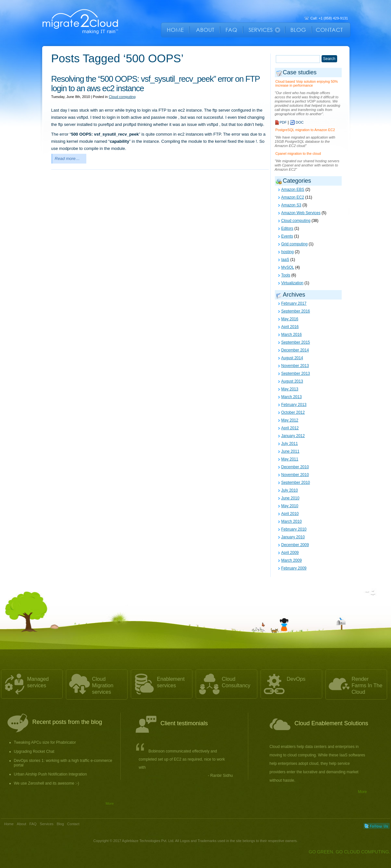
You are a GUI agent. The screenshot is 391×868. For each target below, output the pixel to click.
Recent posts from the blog (67, 722)
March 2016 (292, 335)
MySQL (288, 267)
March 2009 (292, 560)
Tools (286, 275)
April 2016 (290, 327)
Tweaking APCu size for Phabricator (45, 742)
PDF (283, 122)
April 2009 (290, 553)
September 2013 (296, 373)
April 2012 (290, 428)
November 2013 (295, 366)
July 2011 (290, 444)
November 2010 (295, 475)
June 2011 (290, 451)
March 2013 (292, 397)
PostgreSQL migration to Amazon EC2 (305, 130)
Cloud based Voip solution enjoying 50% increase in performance (307, 83)
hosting (288, 252)
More (110, 803)
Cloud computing (122, 97)
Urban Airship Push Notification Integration (50, 774)
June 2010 (290, 498)
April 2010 (290, 514)
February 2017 (294, 303)
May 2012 (290, 420)
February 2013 (294, 405)
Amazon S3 (291, 205)
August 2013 (292, 381)
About (22, 824)
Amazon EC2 (293, 197)
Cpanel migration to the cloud (298, 153)
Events (287, 236)
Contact (73, 824)
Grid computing (294, 244)
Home (9, 824)
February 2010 (294, 529)
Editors (287, 228)
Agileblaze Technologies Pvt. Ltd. (149, 841)
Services (47, 824)
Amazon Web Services (301, 213)
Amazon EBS (293, 189)
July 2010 (290, 490)
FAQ (33, 824)
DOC (299, 122)
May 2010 (290, 506)
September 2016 (296, 311)
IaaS (285, 260)
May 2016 (290, 319)
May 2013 (290, 389)
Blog (60, 824)
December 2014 (295, 350)
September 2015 (296, 342)
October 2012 (293, 412)
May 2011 (290, 459)
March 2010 (292, 521)
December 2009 (295, 545)
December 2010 (295, 467)
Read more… (67, 159)
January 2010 (293, 537)
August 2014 (292, 358)
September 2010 (296, 483)
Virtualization (292, 283)
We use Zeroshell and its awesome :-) (47, 783)
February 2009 (294, 568)
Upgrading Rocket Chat (34, 752)
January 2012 (293, 436)
